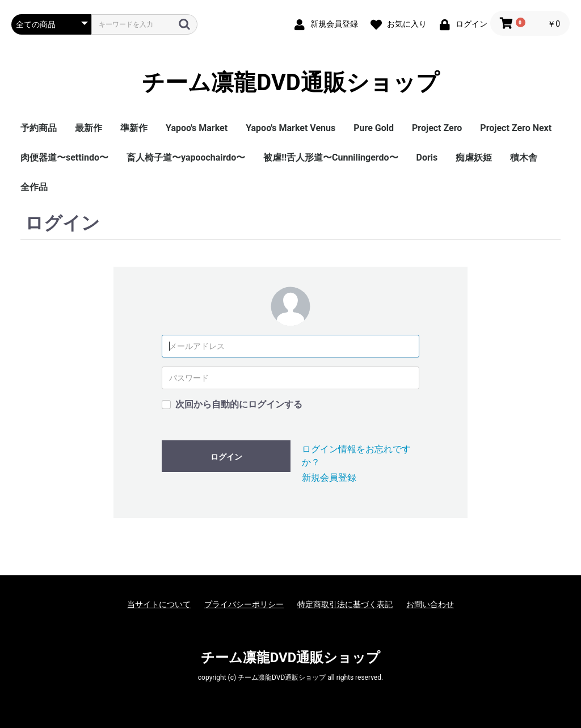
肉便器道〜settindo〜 (64, 157)
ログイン (226, 457)
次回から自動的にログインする (239, 404)
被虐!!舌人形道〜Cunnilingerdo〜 (331, 157)
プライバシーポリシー (244, 604)
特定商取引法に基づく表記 (345, 604)
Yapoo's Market (197, 128)
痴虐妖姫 (474, 157)
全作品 (34, 187)
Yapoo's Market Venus (290, 128)
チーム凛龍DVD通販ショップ (290, 83)
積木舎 (524, 157)
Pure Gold (374, 128)
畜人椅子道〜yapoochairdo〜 (186, 157)
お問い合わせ (430, 604)
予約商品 (39, 128)
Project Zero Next (516, 128)
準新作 (134, 128)
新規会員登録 (329, 477)
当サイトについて (159, 604)
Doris (427, 157)
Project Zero (437, 128)
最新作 (89, 128)
